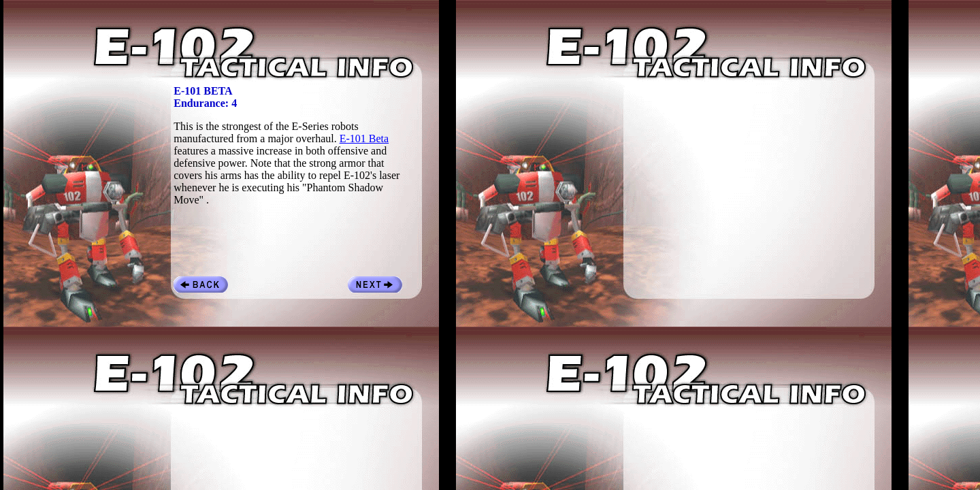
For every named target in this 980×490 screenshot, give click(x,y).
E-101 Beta (364, 138)
